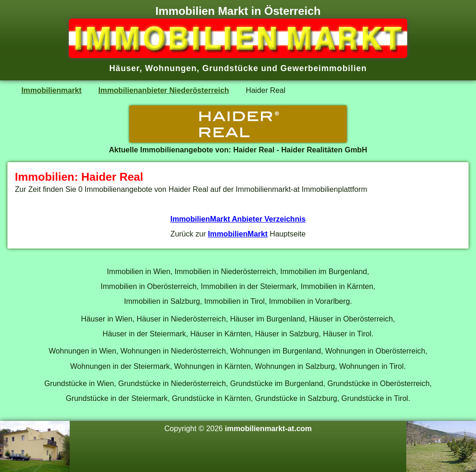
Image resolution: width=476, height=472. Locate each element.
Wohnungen (171, 68)
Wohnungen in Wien (83, 351)
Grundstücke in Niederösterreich (172, 383)
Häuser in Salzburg (287, 334)
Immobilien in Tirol (234, 301)
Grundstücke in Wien (79, 383)
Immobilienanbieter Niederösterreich (164, 90)
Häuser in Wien (106, 319)
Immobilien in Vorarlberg (309, 301)
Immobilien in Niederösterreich (225, 271)
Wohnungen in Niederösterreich (173, 351)
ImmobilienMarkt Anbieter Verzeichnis (238, 219)
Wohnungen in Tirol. (373, 366)
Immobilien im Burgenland (324, 271)
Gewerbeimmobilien (324, 68)
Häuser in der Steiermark (145, 334)
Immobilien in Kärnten (337, 286)
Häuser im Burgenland (268, 319)
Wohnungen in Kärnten (212, 366)
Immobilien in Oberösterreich (149, 286)
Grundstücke (230, 68)
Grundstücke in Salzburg (296, 398)
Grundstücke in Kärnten (212, 398)
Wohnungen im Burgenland (276, 351)
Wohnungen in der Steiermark (120, 366)
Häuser (124, 68)
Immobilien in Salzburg (162, 301)
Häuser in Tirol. (348, 334)
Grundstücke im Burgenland (277, 383)
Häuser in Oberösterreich (351, 319)
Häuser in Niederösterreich (181, 319)
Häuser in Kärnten (220, 334)
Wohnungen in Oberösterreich (375, 351)
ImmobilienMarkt (238, 234)
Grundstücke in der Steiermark (117, 398)
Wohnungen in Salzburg (295, 366)
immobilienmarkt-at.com (268, 428)
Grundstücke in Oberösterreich (378, 383)
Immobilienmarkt (51, 90)
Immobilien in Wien (139, 271)
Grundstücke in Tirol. (376, 398)
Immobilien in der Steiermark (249, 286)
